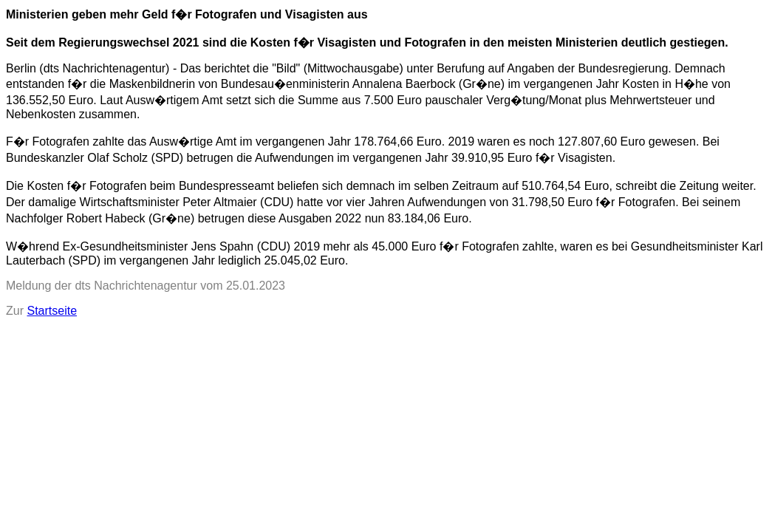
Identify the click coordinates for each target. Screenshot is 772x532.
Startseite (52, 311)
